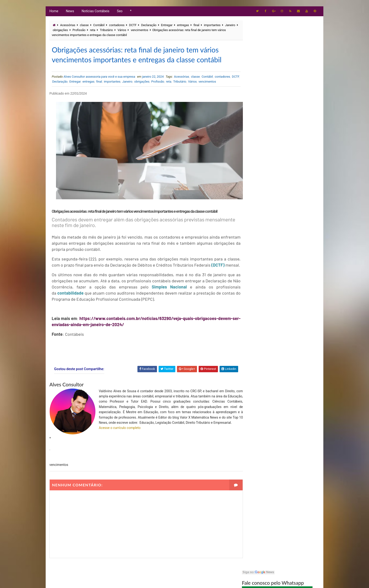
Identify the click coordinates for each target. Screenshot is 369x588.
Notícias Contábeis (95, 12)
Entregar (166, 26)
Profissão (94, 31)
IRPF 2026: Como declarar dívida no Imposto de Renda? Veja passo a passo (292, 157)
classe (84, 26)
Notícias (253, 220)
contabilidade (71, 296)
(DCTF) (75, 268)
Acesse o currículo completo (119, 436)
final (196, 26)
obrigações (75, 31)
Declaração (149, 26)
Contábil (99, 26)
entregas (183, 26)
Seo (120, 12)
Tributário (121, 31)
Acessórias (67, 26)
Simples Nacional (166, 290)
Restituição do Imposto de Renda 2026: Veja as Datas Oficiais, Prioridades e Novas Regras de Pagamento (292, 139)
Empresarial (255, 204)
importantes (212, 26)
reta (107, 31)
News (70, 12)
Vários (136, 31)
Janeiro (58, 31)
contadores (117, 26)
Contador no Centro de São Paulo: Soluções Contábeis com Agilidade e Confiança (293, 98)
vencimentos (154, 31)
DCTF (132, 26)
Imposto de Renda (259, 212)
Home (54, 12)
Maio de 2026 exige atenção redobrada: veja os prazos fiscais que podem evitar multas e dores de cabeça (292, 119)
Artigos (252, 196)
